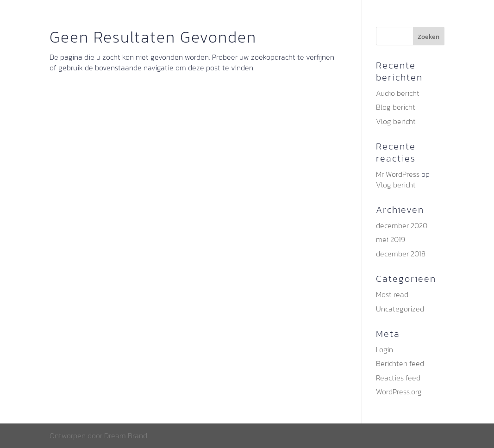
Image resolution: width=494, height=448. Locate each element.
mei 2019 (391, 239)
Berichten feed (400, 363)
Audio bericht (398, 93)
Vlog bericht (396, 121)
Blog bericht (396, 107)
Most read (392, 294)
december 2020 (402, 225)
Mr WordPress (398, 174)
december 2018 (401, 254)
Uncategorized (400, 309)
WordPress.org (399, 392)
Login (385, 349)
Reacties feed (398, 378)
